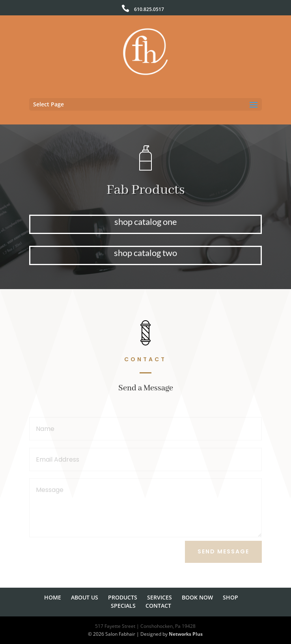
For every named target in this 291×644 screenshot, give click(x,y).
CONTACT (158, 606)
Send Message (223, 551)
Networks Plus (186, 634)
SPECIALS (123, 606)
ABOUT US (85, 597)
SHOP (230, 597)
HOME (53, 597)
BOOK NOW (197, 597)
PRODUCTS (123, 597)
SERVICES (159, 597)
